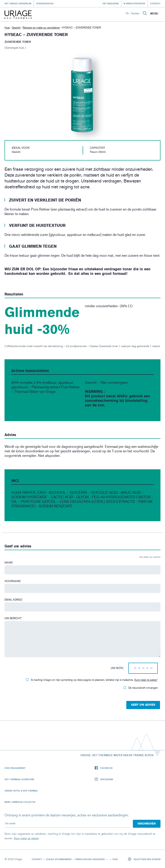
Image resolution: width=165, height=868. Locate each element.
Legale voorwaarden (59, 859)
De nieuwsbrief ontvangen (141, 688)
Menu (154, 14)
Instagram (104, 779)
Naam (9, 563)
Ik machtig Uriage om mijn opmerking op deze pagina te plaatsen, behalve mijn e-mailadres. (92, 680)
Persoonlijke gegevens (90, 859)
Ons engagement (15, 768)
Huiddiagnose (45, 3)
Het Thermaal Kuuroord (19, 779)
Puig (115, 859)
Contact (155, 3)
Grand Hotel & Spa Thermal (21, 791)
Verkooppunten (135, 3)
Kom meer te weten (146, 680)
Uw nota (117, 668)
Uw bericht (13, 618)
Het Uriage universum (18, 3)
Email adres (14, 600)
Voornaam (13, 581)
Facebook (104, 768)
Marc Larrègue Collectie (20, 802)
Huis (7, 28)
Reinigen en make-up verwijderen (41, 28)
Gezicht (16, 28)
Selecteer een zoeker (144, 859)
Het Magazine (111, 3)
